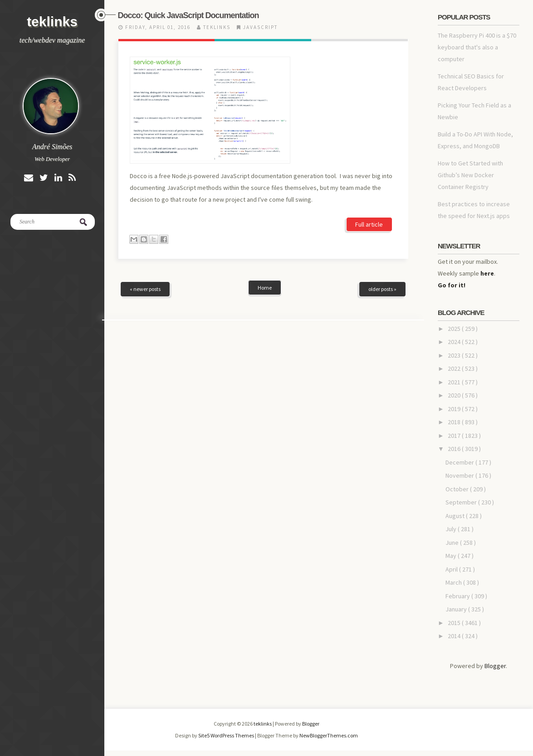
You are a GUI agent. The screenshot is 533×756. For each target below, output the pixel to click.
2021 (455, 382)
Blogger (495, 666)
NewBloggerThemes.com (329, 735)
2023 (455, 355)
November (460, 475)
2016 (455, 449)
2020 (455, 395)
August (456, 516)
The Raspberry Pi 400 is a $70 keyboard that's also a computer (477, 47)
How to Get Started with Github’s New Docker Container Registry (470, 175)
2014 (455, 636)
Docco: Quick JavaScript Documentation (188, 15)
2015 (455, 623)
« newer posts (145, 228)
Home (265, 227)
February (458, 596)
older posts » (382, 228)
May (452, 556)
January (457, 609)
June (453, 543)
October (458, 489)
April (452, 569)
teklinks (52, 22)
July (452, 529)
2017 (455, 436)
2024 (455, 342)
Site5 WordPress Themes (227, 735)
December (460, 462)
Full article (369, 164)
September (462, 502)
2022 (455, 368)
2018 (455, 422)
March (454, 582)
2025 (455, 329)
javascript (260, 27)
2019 (455, 409)
